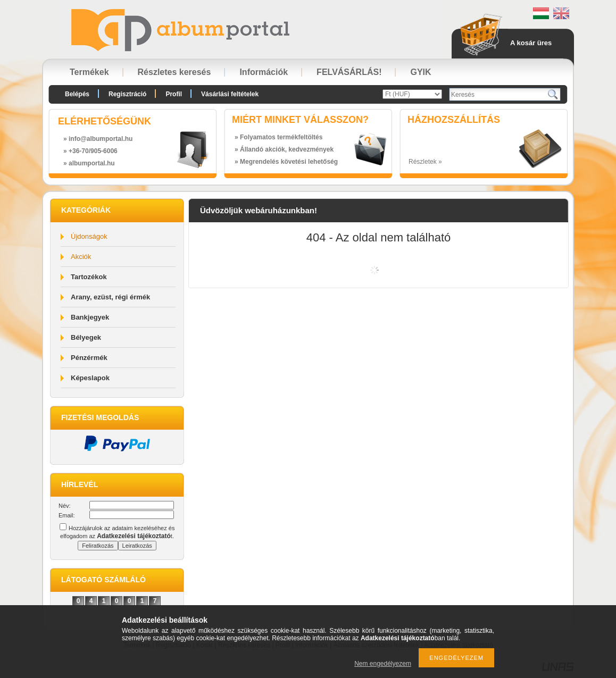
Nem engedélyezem (383, 664)
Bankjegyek (90, 317)
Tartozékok (89, 277)
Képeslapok (90, 378)
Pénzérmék (89, 358)
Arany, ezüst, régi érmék (110, 297)
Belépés (77, 94)
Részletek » (425, 162)
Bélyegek (86, 337)
